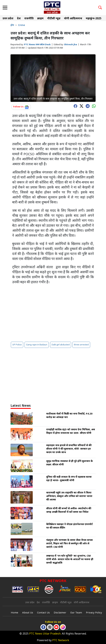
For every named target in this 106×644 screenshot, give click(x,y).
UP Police (17, 345)
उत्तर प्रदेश (8, 19)
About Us (28, 613)
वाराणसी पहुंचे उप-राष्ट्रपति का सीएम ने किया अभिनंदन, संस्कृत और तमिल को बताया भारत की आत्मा (69, 496)
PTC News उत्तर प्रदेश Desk (37, 45)
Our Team (76, 613)
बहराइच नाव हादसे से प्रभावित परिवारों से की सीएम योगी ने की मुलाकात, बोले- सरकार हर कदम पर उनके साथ (69, 449)
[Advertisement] (53, 313)
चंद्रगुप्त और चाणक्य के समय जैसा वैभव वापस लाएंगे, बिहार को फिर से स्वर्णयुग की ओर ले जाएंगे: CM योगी (69, 544)
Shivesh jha (71, 45)
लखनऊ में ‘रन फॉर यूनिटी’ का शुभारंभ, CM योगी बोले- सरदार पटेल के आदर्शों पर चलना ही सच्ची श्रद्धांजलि (70, 559)
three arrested (81, 345)
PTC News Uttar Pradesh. (45, 634)
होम (12, 25)
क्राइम (40, 19)
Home (15, 613)
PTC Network (61, 641)
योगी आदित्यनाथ (73, 19)
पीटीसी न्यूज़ (54, 19)
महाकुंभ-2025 (94, 19)
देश (19, 19)
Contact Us (43, 613)
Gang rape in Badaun (37, 345)
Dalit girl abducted (61, 345)
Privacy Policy (94, 613)
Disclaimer (60, 613)
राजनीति (29, 19)
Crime (22, 25)
